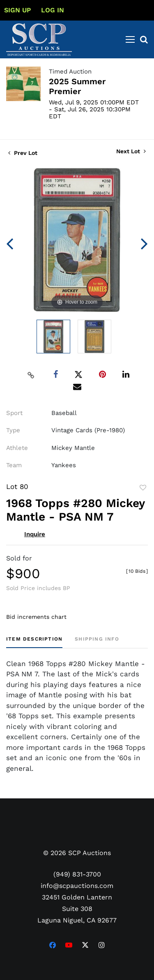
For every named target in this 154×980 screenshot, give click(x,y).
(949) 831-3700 (77, 874)
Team (14, 465)
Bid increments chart (36, 617)
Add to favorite (143, 488)
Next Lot (131, 151)
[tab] (34, 642)
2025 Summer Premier (77, 86)
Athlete (17, 448)
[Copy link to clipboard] (31, 375)
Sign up (17, 10)
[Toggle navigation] (130, 39)
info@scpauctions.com (77, 886)
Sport (14, 413)
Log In (53, 10)
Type (13, 430)
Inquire (35, 534)
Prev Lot (23, 153)
